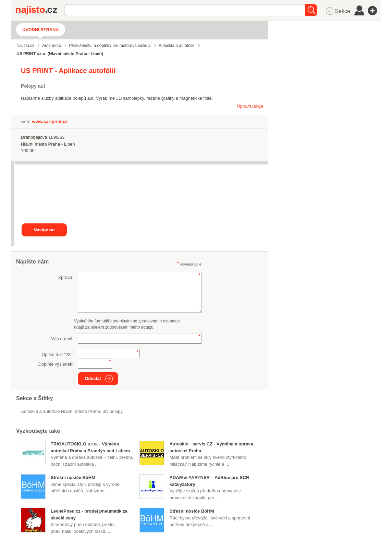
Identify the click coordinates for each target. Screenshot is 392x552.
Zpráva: (66, 277)
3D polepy (113, 411)
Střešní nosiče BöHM (73, 477)
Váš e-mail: (62, 339)
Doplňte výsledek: (56, 364)
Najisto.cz (40, 10)
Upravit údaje (250, 106)
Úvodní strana (41, 30)
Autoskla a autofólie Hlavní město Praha (60, 411)
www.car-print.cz (50, 121)
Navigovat (44, 230)
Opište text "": (57, 354)
